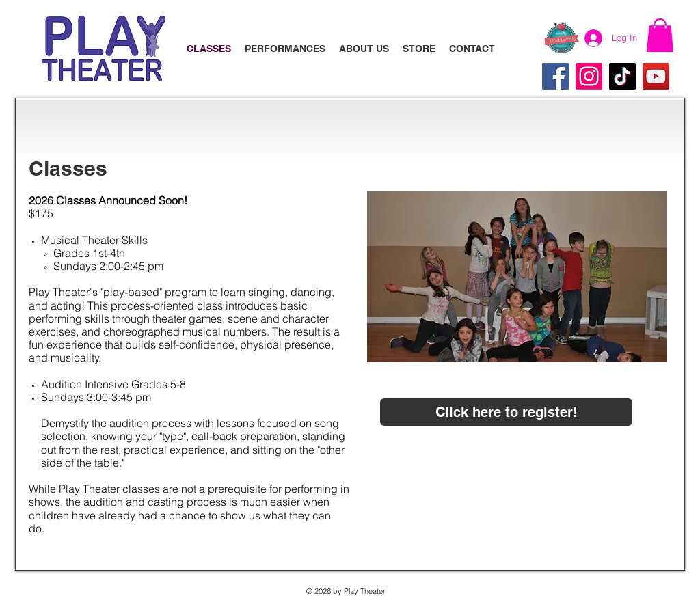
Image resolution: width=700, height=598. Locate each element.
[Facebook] (555, 76)
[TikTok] (622, 76)
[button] (660, 35)
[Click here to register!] (506, 412)
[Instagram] (589, 76)
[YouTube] (656, 76)
